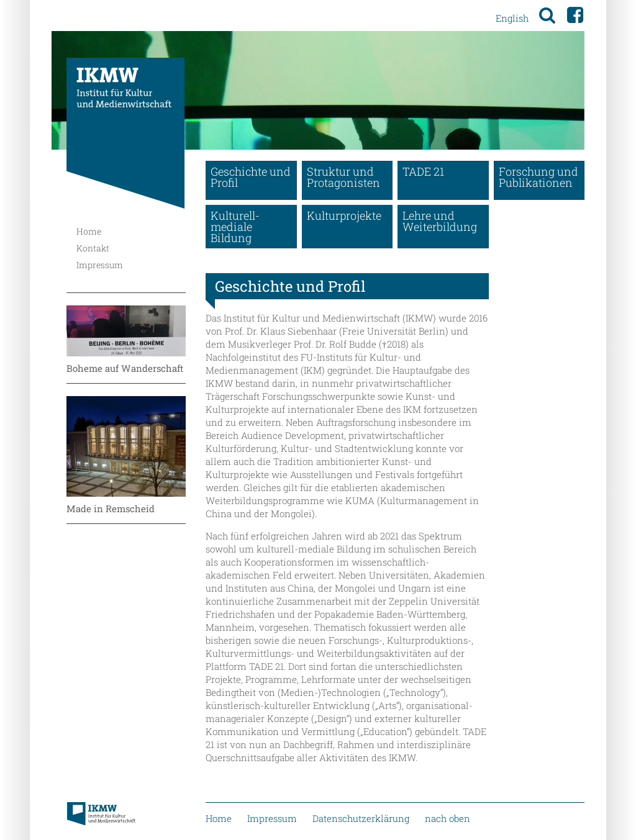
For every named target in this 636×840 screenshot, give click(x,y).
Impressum (100, 265)
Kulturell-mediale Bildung (235, 227)
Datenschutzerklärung (361, 818)
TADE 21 (423, 171)
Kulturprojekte (344, 215)
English (512, 18)
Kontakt (93, 248)
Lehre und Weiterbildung (440, 221)
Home (89, 231)
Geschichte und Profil (251, 177)
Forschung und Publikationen (538, 177)
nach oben (447, 818)
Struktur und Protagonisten (343, 177)
